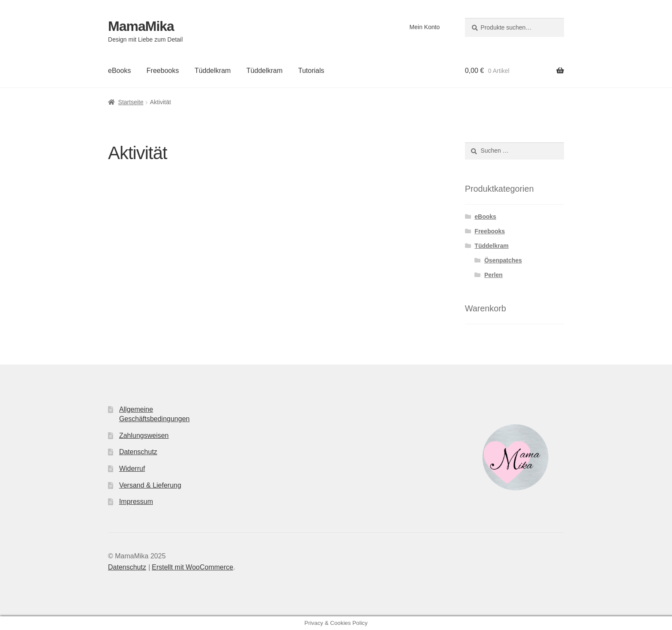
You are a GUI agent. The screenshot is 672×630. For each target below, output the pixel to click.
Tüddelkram (213, 71)
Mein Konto (424, 27)
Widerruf (132, 469)
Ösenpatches (503, 260)
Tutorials (311, 71)
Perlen (493, 275)
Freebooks (163, 71)
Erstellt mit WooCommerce (192, 567)
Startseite (131, 102)
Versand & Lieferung (150, 485)
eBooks (119, 71)
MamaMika (141, 26)
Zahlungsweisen (144, 436)
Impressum (136, 502)
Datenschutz (138, 452)
